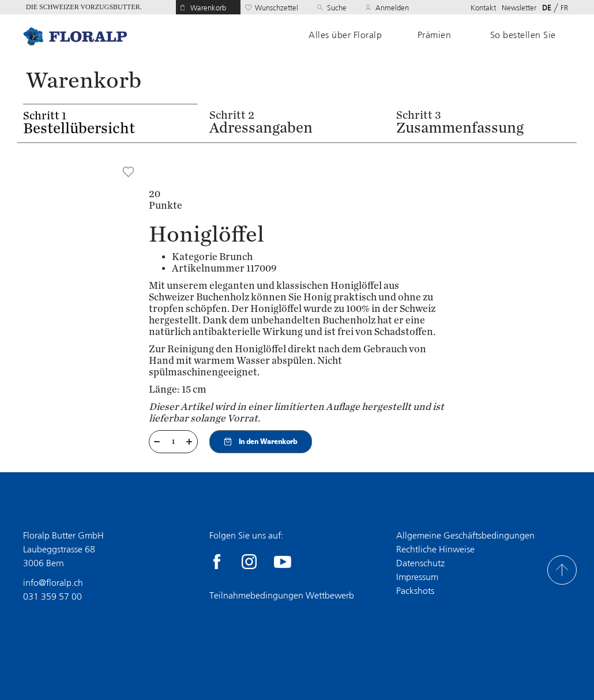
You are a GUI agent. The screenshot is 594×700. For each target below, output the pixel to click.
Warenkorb (208, 8)
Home (75, 36)
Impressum (417, 577)
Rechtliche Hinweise (435, 549)
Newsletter (519, 8)
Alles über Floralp (345, 35)
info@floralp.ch (53, 583)
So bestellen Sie (523, 35)
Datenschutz (420, 563)
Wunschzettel (277, 8)
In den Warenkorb (261, 442)
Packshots (415, 591)
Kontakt (483, 8)
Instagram (249, 562)
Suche (337, 8)
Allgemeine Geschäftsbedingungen (465, 535)
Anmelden (392, 8)
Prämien (435, 35)
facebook (217, 562)
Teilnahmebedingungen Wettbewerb (282, 595)
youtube (283, 562)
